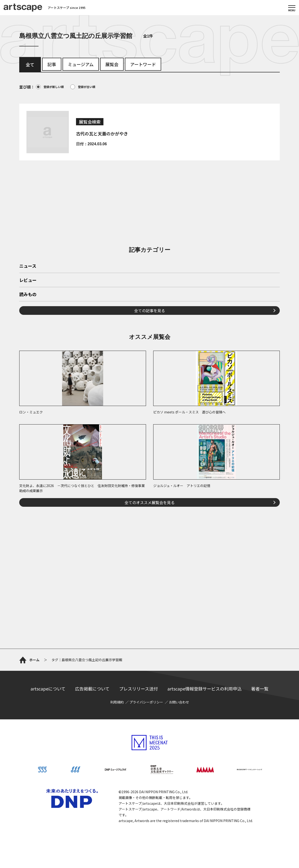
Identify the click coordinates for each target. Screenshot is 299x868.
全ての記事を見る (150, 310)
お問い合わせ (179, 702)
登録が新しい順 (50, 87)
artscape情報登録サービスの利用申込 (204, 689)
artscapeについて (48, 689)
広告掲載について (92, 689)
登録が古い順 (83, 87)
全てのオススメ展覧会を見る (150, 502)
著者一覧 (260, 689)
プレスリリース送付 (138, 689)
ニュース (28, 266)
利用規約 (117, 702)
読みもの (28, 295)
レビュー (28, 280)
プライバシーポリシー (146, 702)
